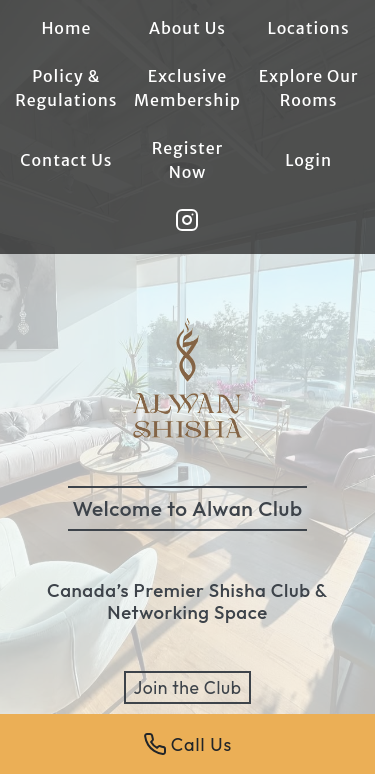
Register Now (188, 160)
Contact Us (66, 160)
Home (66, 28)
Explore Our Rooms (309, 88)
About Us (187, 28)
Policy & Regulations (66, 88)
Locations (309, 28)
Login (308, 160)
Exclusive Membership (187, 88)
